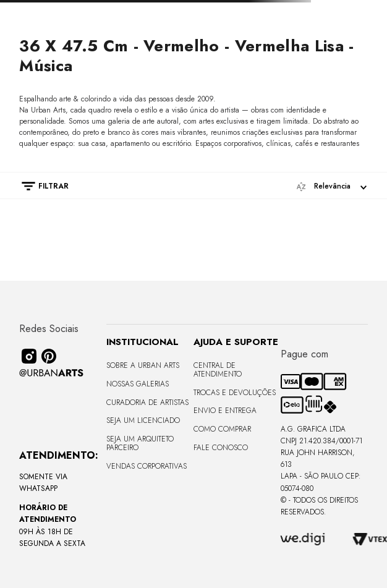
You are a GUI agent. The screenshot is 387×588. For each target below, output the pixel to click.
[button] (39, 186)
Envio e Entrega (225, 411)
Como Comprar (222, 429)
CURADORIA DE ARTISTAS (147, 403)
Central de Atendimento (218, 370)
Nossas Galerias (138, 384)
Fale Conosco (221, 448)
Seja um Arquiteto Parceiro (140, 443)
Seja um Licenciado (143, 420)
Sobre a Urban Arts (143, 365)
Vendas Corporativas (147, 466)
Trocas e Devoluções (235, 393)
